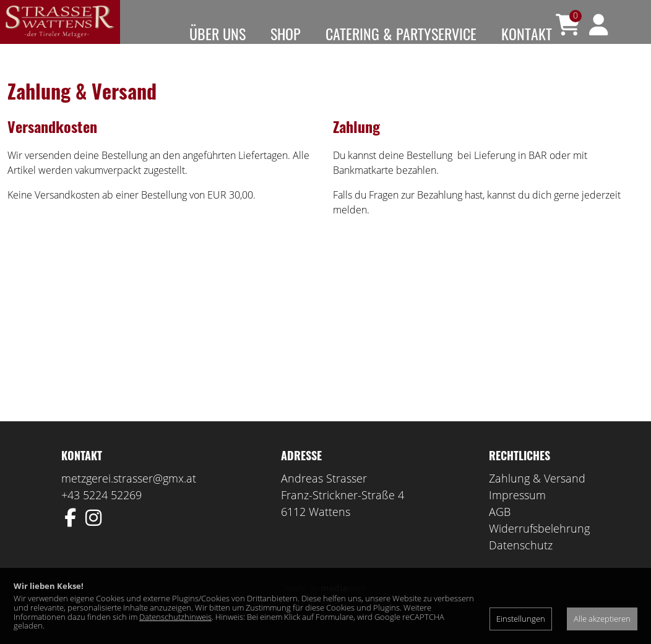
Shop (286, 33)
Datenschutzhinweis (175, 617)
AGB (500, 530)
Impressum (517, 513)
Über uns (218, 33)
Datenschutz (521, 563)
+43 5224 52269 (101, 513)
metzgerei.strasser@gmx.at (129, 496)
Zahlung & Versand (537, 496)
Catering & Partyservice (401, 33)
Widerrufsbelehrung (539, 546)
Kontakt (527, 33)
